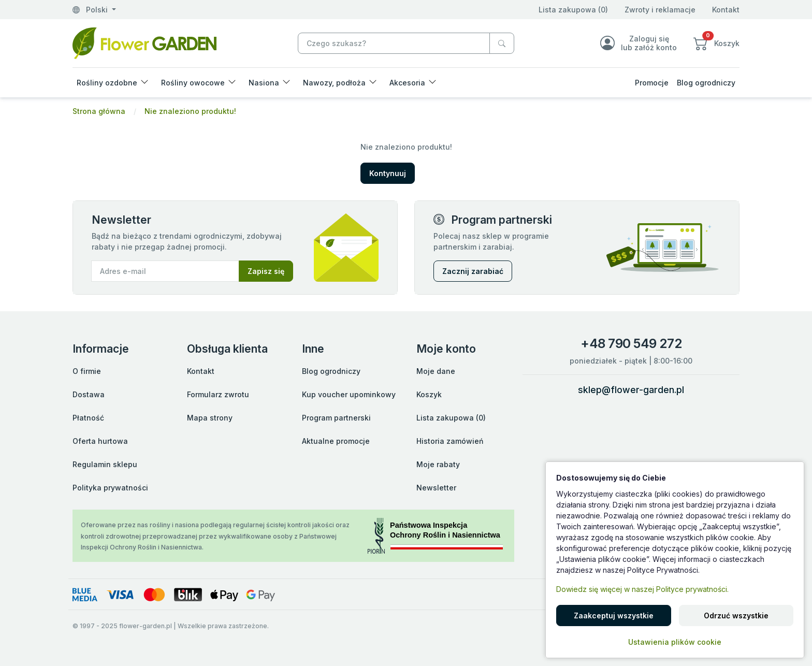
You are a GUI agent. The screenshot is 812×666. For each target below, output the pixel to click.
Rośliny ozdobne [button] (107, 83)
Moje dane (436, 371)
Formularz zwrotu (218, 394)
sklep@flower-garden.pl (631, 390)
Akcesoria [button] (407, 83)
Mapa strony (210, 418)
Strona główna (99, 111)
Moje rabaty (438, 464)
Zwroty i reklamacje (660, 10)
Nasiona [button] (264, 83)
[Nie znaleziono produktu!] (144, 42)
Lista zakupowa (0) (573, 10)
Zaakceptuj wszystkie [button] (614, 616)
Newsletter (436, 488)
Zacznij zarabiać (473, 271)
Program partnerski (336, 418)
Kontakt (726, 10)
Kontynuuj (388, 173)
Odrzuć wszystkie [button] (736, 616)
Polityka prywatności (110, 488)
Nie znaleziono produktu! (190, 111)
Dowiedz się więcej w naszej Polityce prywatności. (642, 589)
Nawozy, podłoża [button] (334, 83)
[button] (716, 43)
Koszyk (429, 394)
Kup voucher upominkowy (349, 394)
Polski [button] (91, 10)
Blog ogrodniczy (706, 83)
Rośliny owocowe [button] (193, 83)
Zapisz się (266, 271)
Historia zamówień (450, 441)
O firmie (87, 371)
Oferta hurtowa (100, 441)
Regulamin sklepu (105, 464)
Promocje (652, 83)
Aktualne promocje (336, 441)
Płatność (88, 418)
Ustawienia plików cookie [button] (675, 642)
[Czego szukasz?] (502, 43)
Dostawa (89, 394)
